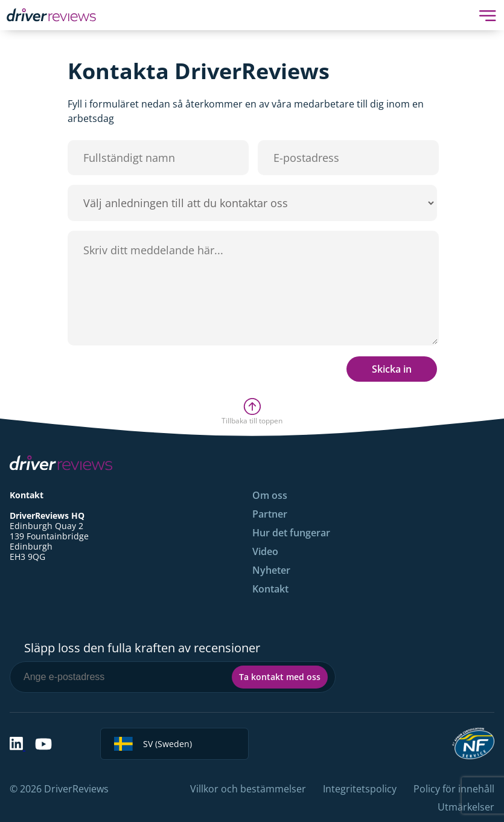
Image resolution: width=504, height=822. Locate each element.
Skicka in (392, 369)
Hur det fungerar (291, 533)
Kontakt (270, 589)
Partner (270, 514)
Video (265, 551)
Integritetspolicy (360, 789)
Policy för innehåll (454, 789)
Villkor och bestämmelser (248, 789)
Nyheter (271, 570)
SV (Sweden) (153, 744)
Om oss (270, 495)
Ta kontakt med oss (280, 677)
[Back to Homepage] (51, 15)
